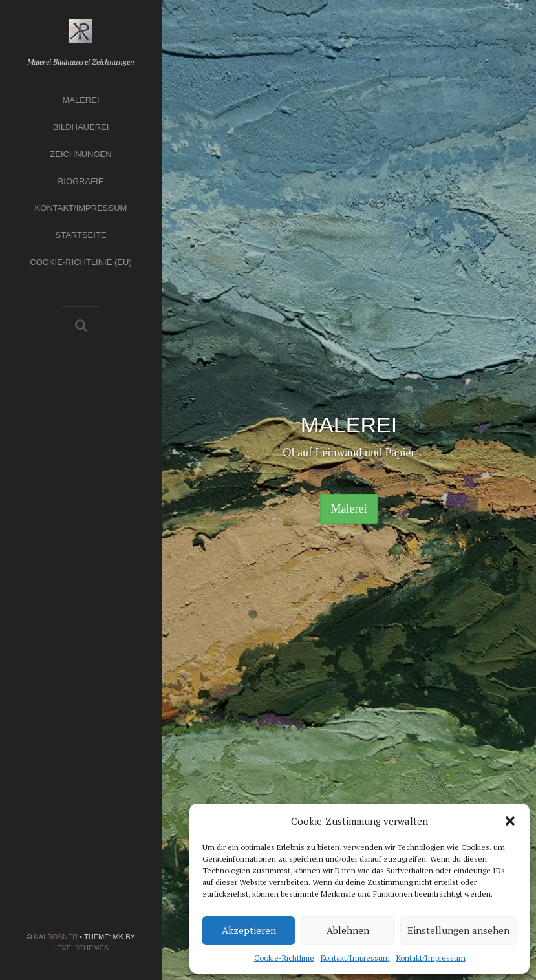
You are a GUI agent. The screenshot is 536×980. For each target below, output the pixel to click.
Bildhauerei (81, 127)
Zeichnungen (80, 154)
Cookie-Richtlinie (284, 958)
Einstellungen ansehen (458, 930)
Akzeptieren (249, 930)
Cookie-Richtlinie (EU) (80, 262)
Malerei (80, 100)
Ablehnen (348, 930)
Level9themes (81, 948)
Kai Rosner (56, 937)
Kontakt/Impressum (355, 958)
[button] (510, 821)
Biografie (81, 181)
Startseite (81, 235)
